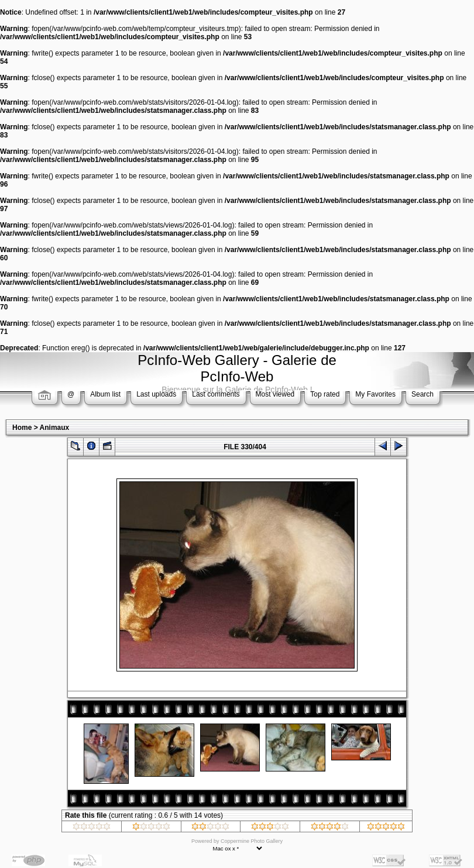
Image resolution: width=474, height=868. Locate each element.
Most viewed (275, 394)
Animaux (55, 428)
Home (22, 428)
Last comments (216, 394)
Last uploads (156, 394)
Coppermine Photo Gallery (252, 841)
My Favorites (375, 394)
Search (423, 394)
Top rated (325, 394)
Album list (105, 394)
